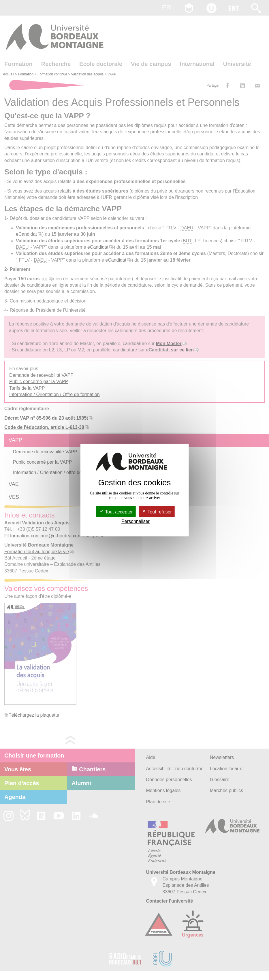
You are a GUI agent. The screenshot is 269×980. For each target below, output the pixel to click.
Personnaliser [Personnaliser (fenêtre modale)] (136, 521)
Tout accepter (116, 512)
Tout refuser (157, 512)
